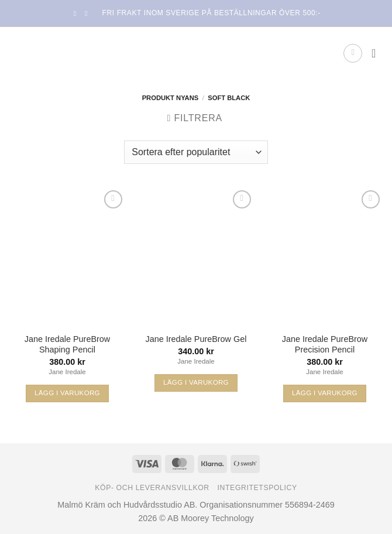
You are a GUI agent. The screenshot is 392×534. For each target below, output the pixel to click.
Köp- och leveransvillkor (152, 488)
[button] (353, 53)
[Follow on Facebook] (77, 13)
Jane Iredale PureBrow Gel (196, 339)
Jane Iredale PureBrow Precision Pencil (325, 345)
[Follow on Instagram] (88, 13)
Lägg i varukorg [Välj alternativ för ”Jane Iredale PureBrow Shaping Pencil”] (67, 393)
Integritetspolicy (257, 488)
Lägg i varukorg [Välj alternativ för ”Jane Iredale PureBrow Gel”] (196, 382)
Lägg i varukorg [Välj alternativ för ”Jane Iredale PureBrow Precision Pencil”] (325, 393)
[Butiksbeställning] (196, 152)
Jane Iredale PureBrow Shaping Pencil (67, 345)
